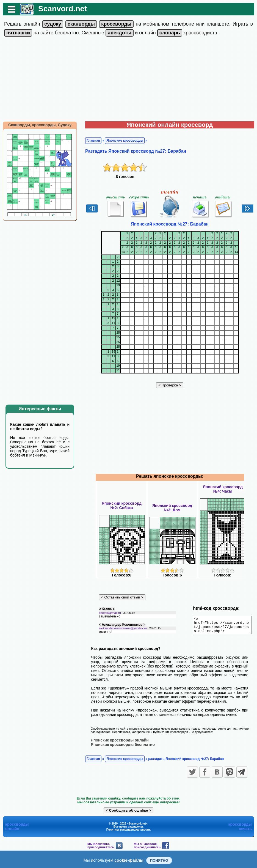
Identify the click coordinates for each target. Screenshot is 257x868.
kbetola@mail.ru (107, 616)
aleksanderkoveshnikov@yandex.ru (120, 631)
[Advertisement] (129, 80)
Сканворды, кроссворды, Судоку (37, 125)
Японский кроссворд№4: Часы (223, 489)
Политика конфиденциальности (128, 828)
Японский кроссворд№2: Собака (122, 506)
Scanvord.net (60, 9)
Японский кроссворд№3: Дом (172, 508)
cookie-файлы (129, 860)
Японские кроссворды (122, 141)
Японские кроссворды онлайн (117, 739)
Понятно (159, 860)
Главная (91, 141)
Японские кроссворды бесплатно (120, 743)
